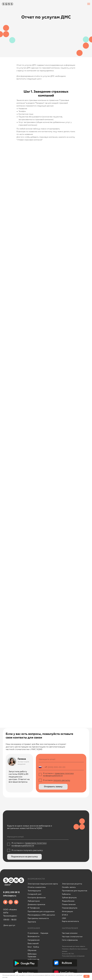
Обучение (32, 950)
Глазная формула (70, 908)
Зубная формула (69, 898)
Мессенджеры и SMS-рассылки (41, 915)
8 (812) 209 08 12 (11, 892)
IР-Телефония (34, 908)
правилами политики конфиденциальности (58, 774)
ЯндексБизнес (68, 901)
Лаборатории (34, 901)
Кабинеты (66, 894)
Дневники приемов (36, 904)
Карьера (44, 933)
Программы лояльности (38, 918)
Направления (34, 940)
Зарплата (32, 922)
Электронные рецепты (72, 884)
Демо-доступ (9, 925)
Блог (30, 947)
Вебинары (32, 954)
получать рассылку (62, 780)
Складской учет (35, 894)
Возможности (34, 936)
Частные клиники (70, 933)
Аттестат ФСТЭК (68, 954)
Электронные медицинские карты (43, 884)
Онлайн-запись (69, 887)
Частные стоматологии (72, 937)
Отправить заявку (53, 787)
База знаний (33, 943)
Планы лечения (69, 904)
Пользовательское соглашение (73, 956)
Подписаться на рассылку (24, 857)
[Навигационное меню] (89, 4)
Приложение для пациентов (75, 891)
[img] (5, 902)
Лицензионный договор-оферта (74, 946)
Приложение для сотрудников (41, 911)
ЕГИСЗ (65, 915)
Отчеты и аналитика (37, 887)
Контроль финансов (37, 898)
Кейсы (36, 947)
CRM (64, 918)
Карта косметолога (70, 921)
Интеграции (67, 911)
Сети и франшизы (70, 940)
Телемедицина (34, 891)
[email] (61, 759)
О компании (33, 933)
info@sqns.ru (10, 896)
